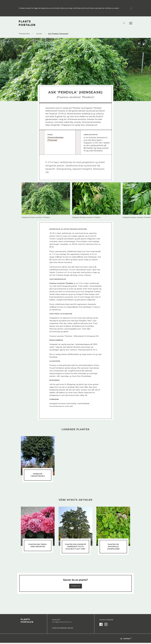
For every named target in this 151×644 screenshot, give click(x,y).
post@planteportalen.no (62, 623)
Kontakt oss (76, 587)
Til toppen (126, 640)
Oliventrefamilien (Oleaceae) (55, 139)
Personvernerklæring (63, 629)
